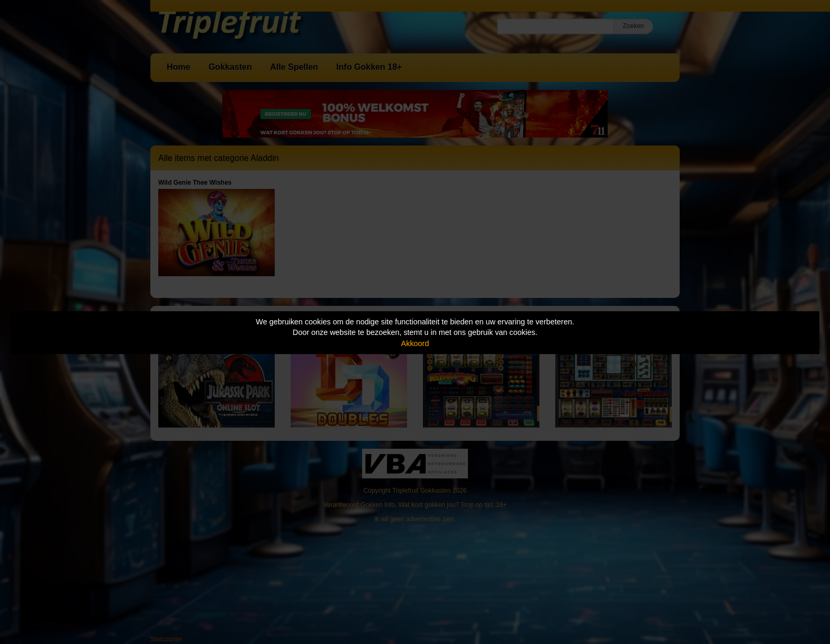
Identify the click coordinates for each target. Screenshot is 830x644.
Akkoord (415, 343)
